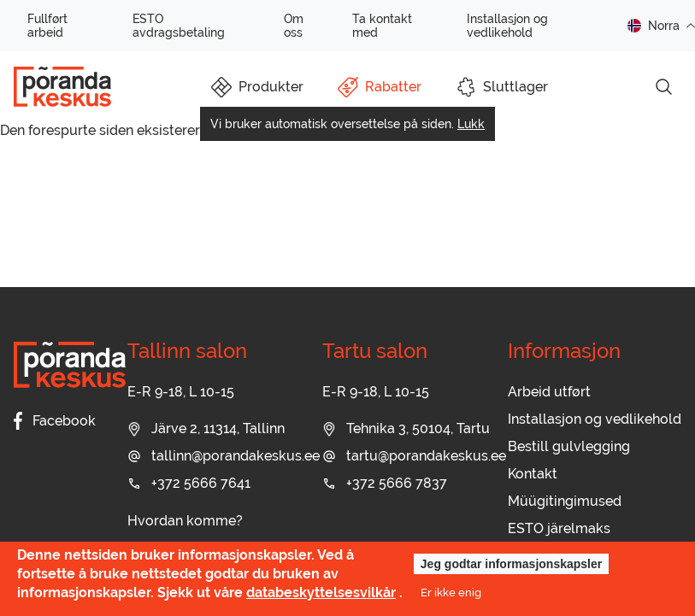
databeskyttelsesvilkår (321, 593)
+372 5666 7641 (189, 483)
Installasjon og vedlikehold (507, 26)
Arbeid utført (549, 392)
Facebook (55, 421)
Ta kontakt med (382, 26)
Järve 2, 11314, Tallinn (206, 428)
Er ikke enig (451, 592)
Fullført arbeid (47, 26)
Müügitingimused (565, 501)
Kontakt (533, 474)
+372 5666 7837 (385, 483)
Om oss (294, 26)
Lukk (471, 124)
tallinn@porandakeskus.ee (224, 456)
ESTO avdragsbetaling (179, 26)
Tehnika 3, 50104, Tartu (406, 428)
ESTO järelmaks (559, 528)
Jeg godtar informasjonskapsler (511, 564)
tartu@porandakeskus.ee (414, 456)
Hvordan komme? (185, 521)
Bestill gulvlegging (569, 446)
